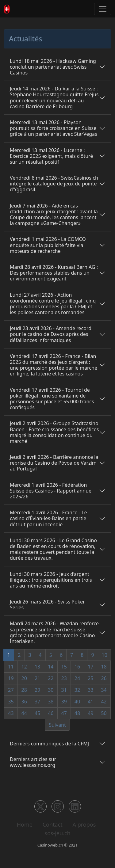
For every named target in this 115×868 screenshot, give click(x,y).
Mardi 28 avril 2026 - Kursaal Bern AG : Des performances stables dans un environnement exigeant (54, 273)
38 (51, 702)
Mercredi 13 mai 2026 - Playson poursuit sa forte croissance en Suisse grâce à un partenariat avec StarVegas (54, 128)
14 (51, 667)
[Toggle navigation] (103, 9)
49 (90, 713)
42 (104, 702)
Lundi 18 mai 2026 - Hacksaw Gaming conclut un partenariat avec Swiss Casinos (53, 67)
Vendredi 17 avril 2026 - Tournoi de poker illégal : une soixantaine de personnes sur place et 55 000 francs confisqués (52, 399)
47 (64, 713)
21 (37, 678)
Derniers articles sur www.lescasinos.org (33, 762)
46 (51, 713)
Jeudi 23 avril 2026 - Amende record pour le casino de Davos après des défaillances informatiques (51, 334)
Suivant (57, 725)
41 (90, 702)
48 (77, 713)
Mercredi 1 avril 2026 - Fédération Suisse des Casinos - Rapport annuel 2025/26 (51, 491)
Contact (53, 824)
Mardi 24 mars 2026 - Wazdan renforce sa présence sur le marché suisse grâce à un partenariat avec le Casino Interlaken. (54, 632)
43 (11, 713)
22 (51, 678)
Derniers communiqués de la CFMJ (49, 744)
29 (37, 690)
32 (77, 690)
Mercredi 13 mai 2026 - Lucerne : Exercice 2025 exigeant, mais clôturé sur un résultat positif (51, 156)
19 (11, 678)
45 (37, 713)
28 (24, 690)
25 (90, 678)
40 (77, 702)
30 (51, 690)
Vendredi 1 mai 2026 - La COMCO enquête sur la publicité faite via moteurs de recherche (48, 245)
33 (90, 690)
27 (11, 690)
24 (77, 678)
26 (104, 678)
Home (25, 824)
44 (24, 713)
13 (37, 667)
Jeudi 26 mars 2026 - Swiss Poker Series (47, 605)
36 (24, 702)
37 (37, 702)
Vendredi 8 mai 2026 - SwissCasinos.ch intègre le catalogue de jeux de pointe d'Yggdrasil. (54, 184)
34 (104, 690)
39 (64, 702)
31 (64, 690)
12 (24, 667)
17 (90, 667)
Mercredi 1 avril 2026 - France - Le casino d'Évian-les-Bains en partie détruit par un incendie (48, 518)
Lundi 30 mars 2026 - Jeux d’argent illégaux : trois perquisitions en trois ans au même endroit (51, 580)
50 (104, 713)
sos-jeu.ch (57, 833)
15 (64, 667)
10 (105, 655)
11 (11, 667)
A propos (84, 824)
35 (11, 702)
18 (104, 667)
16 (77, 667)
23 (64, 678)
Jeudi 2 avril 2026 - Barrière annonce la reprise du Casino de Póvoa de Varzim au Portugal (54, 463)
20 (24, 678)
